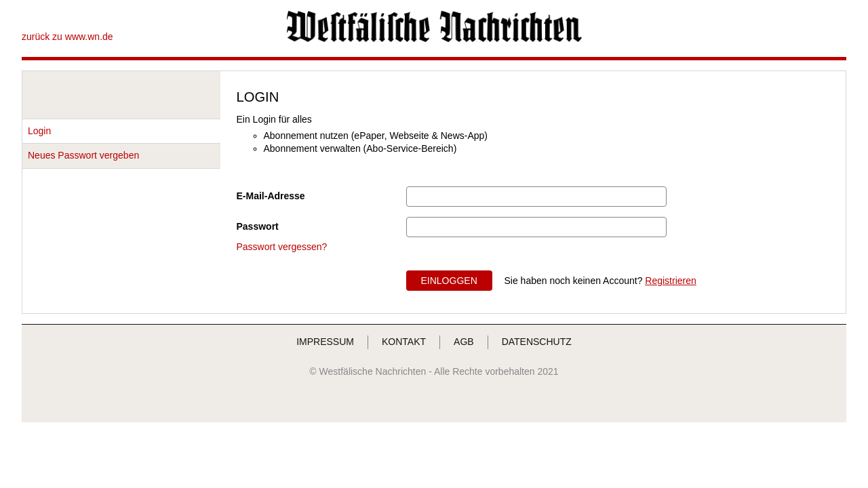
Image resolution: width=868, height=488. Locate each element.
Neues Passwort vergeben (83, 155)
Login (39, 131)
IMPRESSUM (325, 342)
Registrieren (670, 281)
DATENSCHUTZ (537, 342)
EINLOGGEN (449, 281)
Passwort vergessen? (282, 247)
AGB (464, 342)
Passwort (258, 226)
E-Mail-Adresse (271, 196)
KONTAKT (404, 342)
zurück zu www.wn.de (67, 37)
